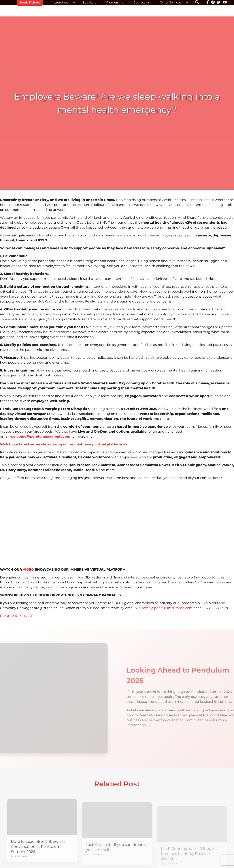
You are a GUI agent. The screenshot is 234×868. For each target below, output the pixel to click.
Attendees (60, 2)
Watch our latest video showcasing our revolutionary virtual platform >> (64, 444)
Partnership (115, 2)
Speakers (89, 2)
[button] (199, 3)
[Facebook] (208, 3)
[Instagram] (213, 3)
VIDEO (28, 570)
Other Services (170, 2)
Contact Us (142, 2)
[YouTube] (225, 3)
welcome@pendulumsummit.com (164, 608)
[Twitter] (219, 3)
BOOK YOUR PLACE (17, 616)
